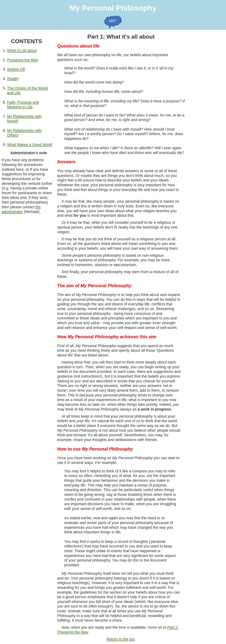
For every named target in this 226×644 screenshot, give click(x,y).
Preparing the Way (23, 60)
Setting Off (16, 69)
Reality (13, 79)
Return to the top (121, 639)
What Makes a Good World (30, 145)
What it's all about (22, 51)
